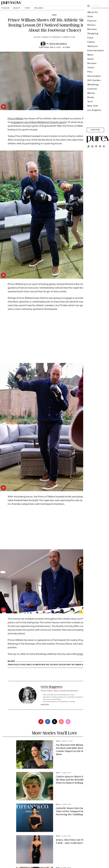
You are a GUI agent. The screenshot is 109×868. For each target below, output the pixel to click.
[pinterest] (3, 107)
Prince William (16, 119)
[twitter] (54, 722)
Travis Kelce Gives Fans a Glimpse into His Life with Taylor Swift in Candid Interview (50, 665)
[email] (68, 722)
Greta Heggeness (58, 44)
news (54, 15)
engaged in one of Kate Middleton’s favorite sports (39, 122)
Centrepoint (90, 136)
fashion (5, 8)
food (27, 8)
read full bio (45, 704)
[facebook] (48, 722)
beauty (17, 8)
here (82, 654)
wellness (39, 8)
